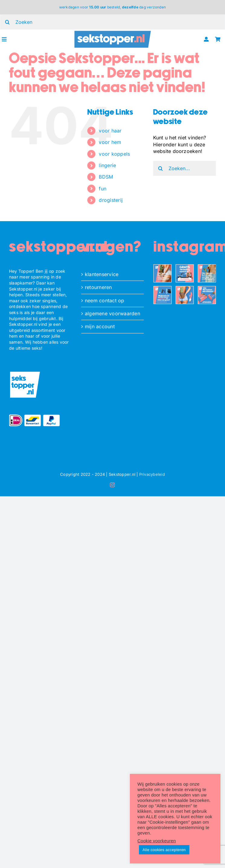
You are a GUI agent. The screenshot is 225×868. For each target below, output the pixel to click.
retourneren (98, 287)
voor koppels (114, 154)
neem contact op (105, 300)
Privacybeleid (152, 474)
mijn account (100, 326)
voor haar (110, 131)
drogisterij (111, 200)
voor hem (110, 142)
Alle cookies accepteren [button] (164, 850)
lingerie (107, 165)
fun (103, 189)
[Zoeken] (161, 168)
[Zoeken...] (185, 168)
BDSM (106, 177)
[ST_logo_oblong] (112, 32)
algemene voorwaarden (112, 313)
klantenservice (102, 274)
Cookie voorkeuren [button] (157, 841)
